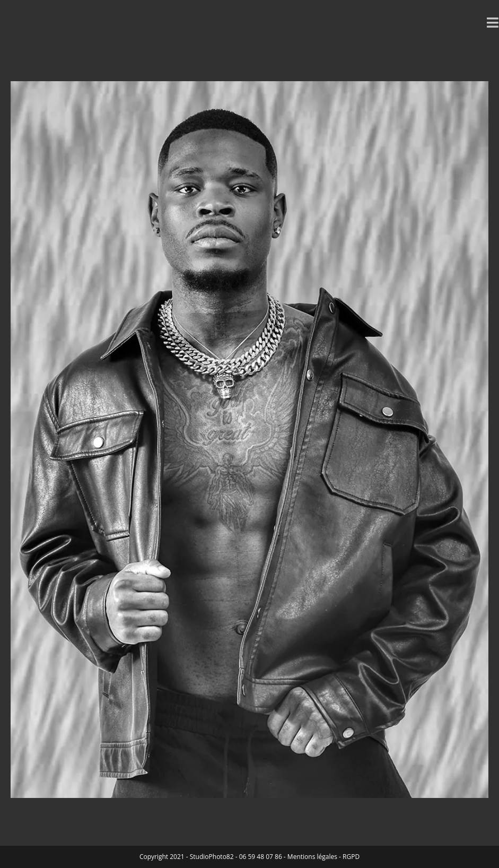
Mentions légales (312, 857)
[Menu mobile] (493, 22)
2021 (176, 857)
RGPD (351, 857)
